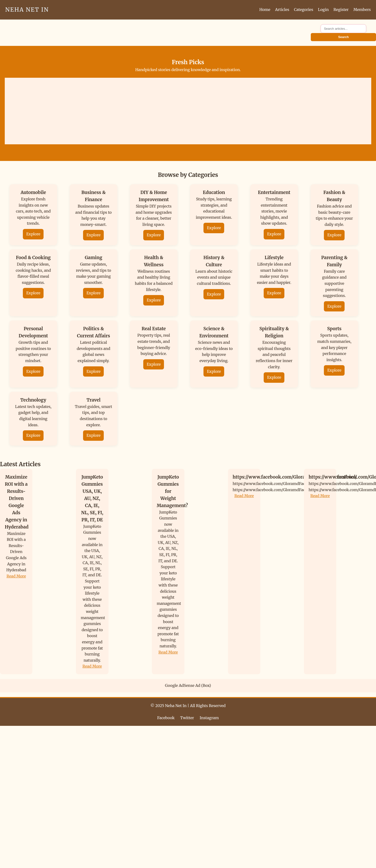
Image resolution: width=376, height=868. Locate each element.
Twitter (187, 718)
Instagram (209, 718)
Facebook (166, 718)
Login (323, 10)
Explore (33, 234)
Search (343, 37)
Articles (282, 10)
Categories (304, 10)
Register (341, 10)
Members (362, 10)
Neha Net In (27, 10)
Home (265, 10)
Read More (16, 576)
